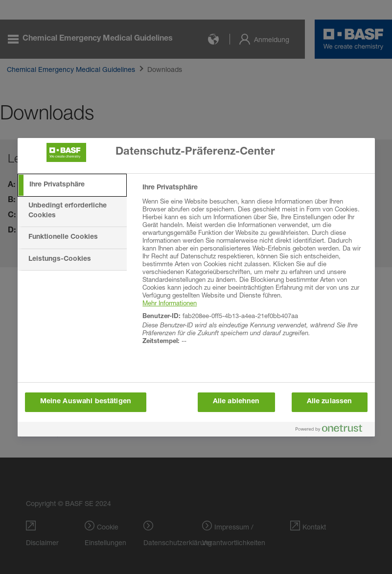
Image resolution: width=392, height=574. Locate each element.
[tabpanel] (254, 270)
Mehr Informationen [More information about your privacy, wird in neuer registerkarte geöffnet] (170, 303)
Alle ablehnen (236, 402)
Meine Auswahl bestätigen (86, 402)
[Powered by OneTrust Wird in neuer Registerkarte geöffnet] (333, 430)
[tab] (72, 185)
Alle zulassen (330, 402)
